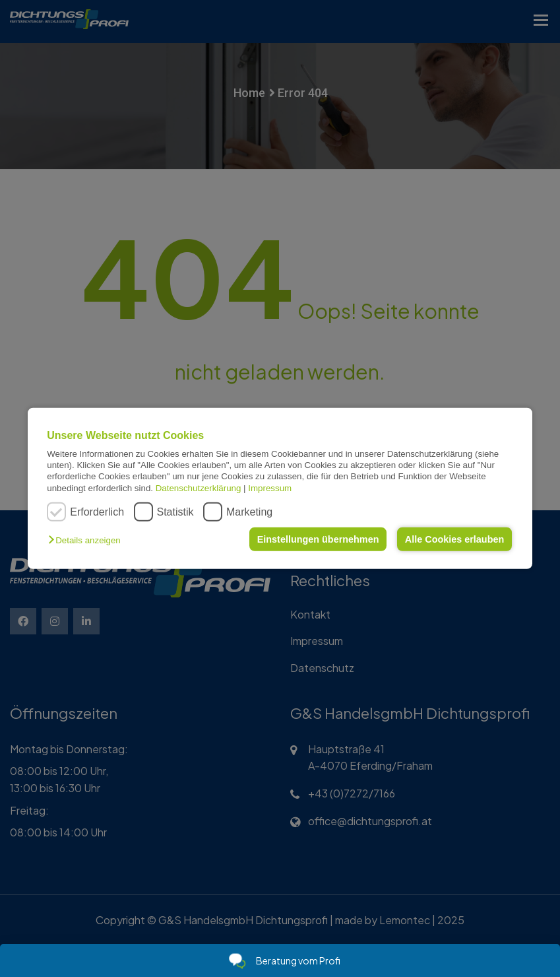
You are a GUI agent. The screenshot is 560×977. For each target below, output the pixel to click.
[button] (87, 540)
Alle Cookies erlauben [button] (454, 539)
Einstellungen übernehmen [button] (318, 539)
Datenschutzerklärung (199, 488)
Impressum (270, 488)
